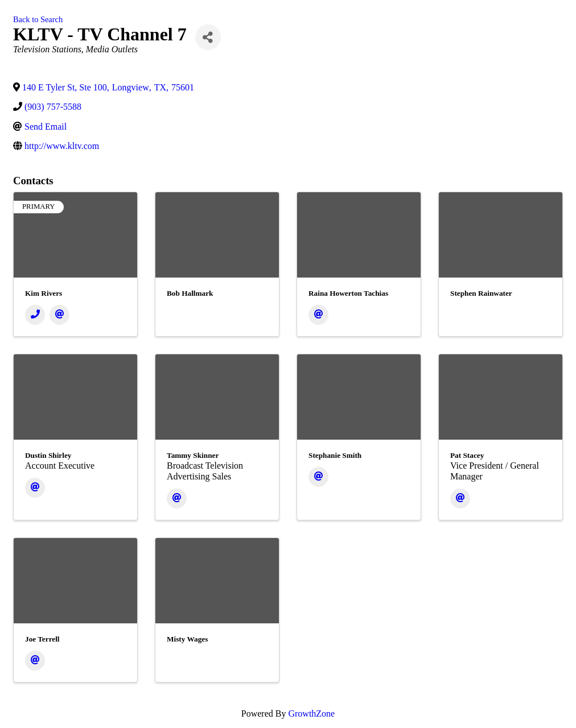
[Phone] (35, 315)
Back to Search (38, 19)
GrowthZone (311, 713)
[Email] (59, 315)
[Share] (208, 37)
